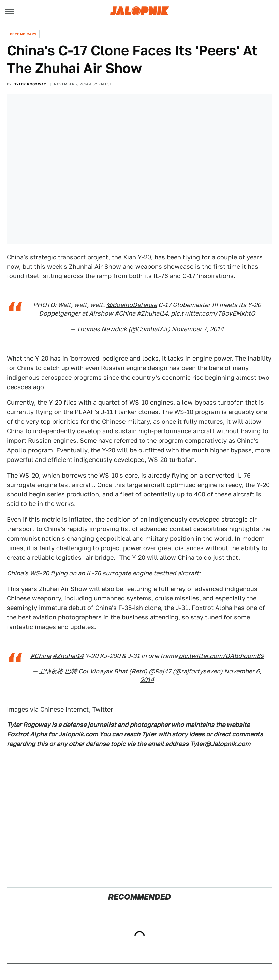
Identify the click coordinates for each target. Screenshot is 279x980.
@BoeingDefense (131, 305)
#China (125, 313)
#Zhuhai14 (152, 313)
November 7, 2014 (198, 329)
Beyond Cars (23, 34)
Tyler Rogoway (30, 84)
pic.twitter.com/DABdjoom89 (221, 656)
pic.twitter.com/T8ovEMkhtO (213, 313)
